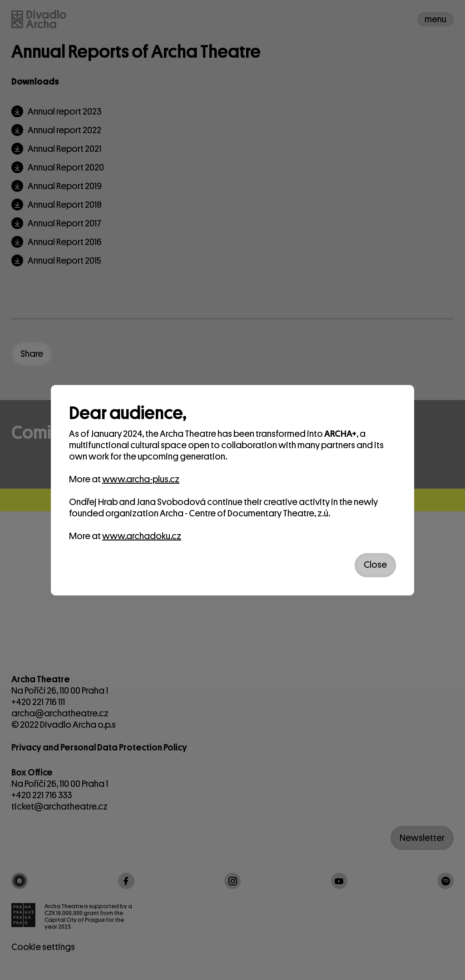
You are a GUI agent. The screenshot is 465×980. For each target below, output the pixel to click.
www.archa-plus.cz (141, 479)
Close (375, 565)
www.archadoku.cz (142, 536)
